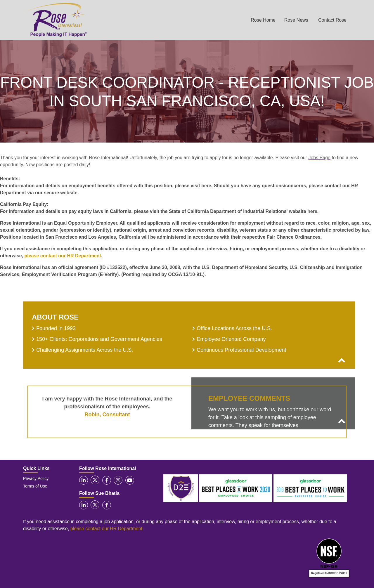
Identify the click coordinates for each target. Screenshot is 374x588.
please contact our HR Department (63, 256)
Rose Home (263, 20)
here (206, 186)
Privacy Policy (36, 478)
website (69, 193)
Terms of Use (35, 486)
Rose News (296, 20)
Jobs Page (319, 158)
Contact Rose (332, 20)
